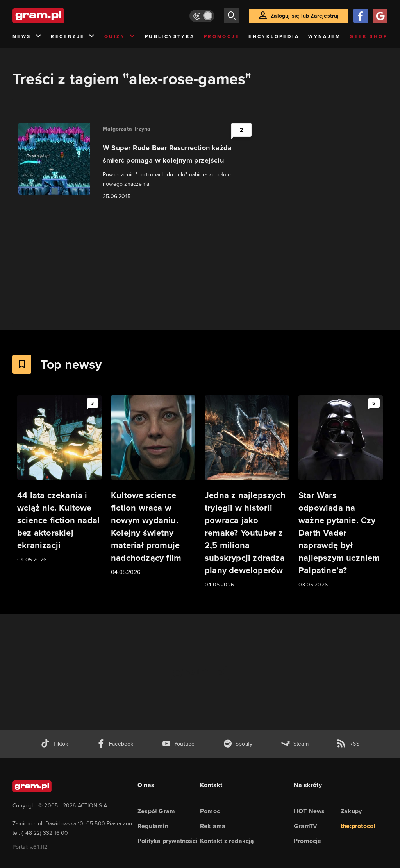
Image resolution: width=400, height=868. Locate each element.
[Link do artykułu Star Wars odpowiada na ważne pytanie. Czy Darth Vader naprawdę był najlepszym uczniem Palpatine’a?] (341, 492)
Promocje (222, 36)
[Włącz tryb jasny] (202, 16)
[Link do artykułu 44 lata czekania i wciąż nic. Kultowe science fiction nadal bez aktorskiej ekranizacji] (59, 480)
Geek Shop (369, 36)
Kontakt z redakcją (227, 841)
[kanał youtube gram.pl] (178, 744)
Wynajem (324, 36)
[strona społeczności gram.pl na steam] (295, 744)
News (27, 37)
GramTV (305, 826)
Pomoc (210, 811)
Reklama (213, 826)
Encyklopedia (274, 36)
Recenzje (73, 37)
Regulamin (153, 826)
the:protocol (358, 826)
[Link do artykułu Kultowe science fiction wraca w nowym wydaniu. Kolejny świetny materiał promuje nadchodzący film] (153, 486)
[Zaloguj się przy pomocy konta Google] (380, 16)
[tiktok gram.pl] (54, 744)
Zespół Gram (156, 811)
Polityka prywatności (167, 841)
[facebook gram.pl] (115, 744)
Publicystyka (170, 36)
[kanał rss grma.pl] (348, 744)
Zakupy (351, 811)
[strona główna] (58, 16)
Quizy (120, 37)
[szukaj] (232, 16)
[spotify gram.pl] (238, 744)
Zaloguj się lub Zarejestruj (305, 16)
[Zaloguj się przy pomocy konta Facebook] (361, 16)
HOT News (309, 811)
